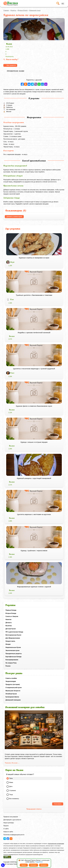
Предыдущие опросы (34, 809)
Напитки (8, 619)
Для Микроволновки (13, 638)
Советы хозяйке (11, 678)
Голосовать (58, 804)
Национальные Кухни (13, 647)
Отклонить (33, 865)
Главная (6, 10)
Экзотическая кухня (12, 650)
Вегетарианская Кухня (13, 635)
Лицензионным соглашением (56, 844)
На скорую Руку (11, 663)
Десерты (9, 623)
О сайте (6, 829)
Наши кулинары (9, 823)
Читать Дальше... (12, 763)
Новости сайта (8, 832)
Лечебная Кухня (11, 694)
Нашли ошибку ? (11, 59)
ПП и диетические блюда (14, 632)
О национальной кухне (14, 688)
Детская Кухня (11, 629)
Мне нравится (11, 65)
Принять (24, 865)
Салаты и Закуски (12, 616)
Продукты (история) (13, 684)
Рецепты (13, 10)
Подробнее (39, 862)
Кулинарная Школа (12, 697)
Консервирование (12, 660)
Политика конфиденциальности (14, 835)
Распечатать (10, 57)
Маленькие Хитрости (13, 691)
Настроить (44, 865)
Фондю (8, 644)
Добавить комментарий (14, 217)
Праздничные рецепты (14, 654)
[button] (3, 865)
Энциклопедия (11, 681)
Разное (8, 666)
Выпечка (9, 626)
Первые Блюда (11, 610)
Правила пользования (11, 817)
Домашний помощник (13, 700)
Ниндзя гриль (10, 641)
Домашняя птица (35, 10)
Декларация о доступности (12, 820)
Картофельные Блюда (13, 657)
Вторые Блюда (11, 613)
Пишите (6, 826)
